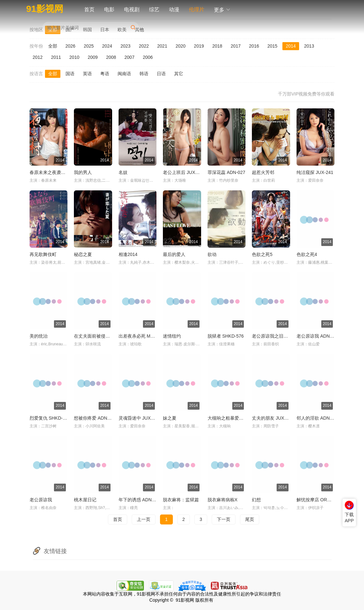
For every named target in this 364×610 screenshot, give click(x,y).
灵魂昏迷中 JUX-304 (139, 418)
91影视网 (45, 9)
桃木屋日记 (85, 500)
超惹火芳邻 (263, 172)
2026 (71, 46)
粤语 (105, 74)
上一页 (144, 519)
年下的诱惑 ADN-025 (140, 500)
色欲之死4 (307, 254)
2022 (144, 46)
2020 (180, 46)
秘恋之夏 (83, 254)
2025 (89, 46)
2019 (199, 46)
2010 (74, 57)
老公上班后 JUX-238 (183, 172)
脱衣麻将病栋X (222, 500)
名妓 (123, 172)
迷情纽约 (172, 336)
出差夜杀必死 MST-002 (142, 336)
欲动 (212, 254)
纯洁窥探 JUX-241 (315, 172)
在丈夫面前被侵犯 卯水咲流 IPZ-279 (110, 336)
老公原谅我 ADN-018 (318, 336)
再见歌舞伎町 (43, 254)
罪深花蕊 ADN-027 (226, 172)
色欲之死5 (262, 254)
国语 (70, 74)
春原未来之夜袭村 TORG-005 (59, 172)
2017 (236, 46)
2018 (217, 46)
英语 (87, 74)
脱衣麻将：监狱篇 (181, 500)
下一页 (224, 519)
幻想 (256, 500)
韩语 (144, 74)
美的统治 (39, 336)
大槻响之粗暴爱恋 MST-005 (235, 418)
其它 (179, 74)
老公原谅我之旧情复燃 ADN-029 (284, 336)
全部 (53, 46)
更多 (222, 10)
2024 (107, 46)
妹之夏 (170, 418)
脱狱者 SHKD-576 (226, 336)
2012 (38, 57)
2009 (93, 57)
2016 (254, 46)
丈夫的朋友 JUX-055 (272, 418)
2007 (129, 57)
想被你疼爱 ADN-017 (95, 418)
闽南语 (124, 74)
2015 (272, 46)
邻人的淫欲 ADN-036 (318, 418)
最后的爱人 (174, 254)
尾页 (250, 519)
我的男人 (83, 172)
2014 (291, 46)
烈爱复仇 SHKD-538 (50, 418)
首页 (89, 9)
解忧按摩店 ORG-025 (318, 500)
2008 (111, 57)
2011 (56, 57)
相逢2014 (128, 254)
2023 (125, 46)
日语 (161, 74)
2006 (148, 57)
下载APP (349, 518)
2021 (162, 46)
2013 (309, 46)
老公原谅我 (41, 500)
